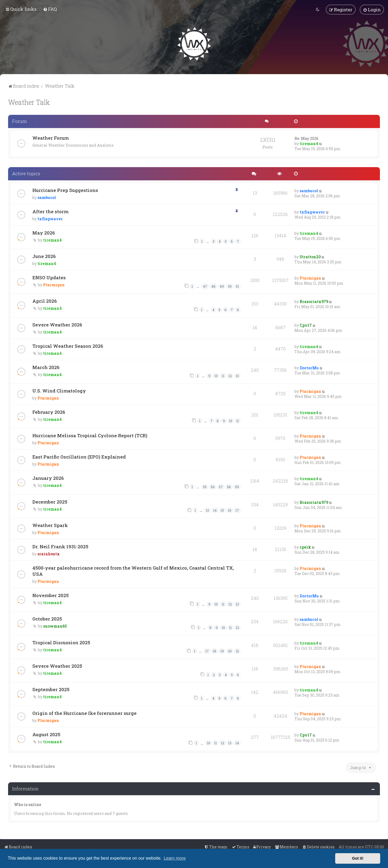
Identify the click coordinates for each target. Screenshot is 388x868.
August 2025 (46, 734)
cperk (305, 547)
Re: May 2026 (306, 138)
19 (222, 651)
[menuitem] (50, 9)
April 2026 (45, 300)
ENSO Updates (49, 277)
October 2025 (47, 618)
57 (221, 486)
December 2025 (50, 501)
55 (205, 486)
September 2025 (51, 689)
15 (222, 510)
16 (230, 510)
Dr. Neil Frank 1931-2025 (60, 546)
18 (215, 651)
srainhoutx (49, 553)
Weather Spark (50, 525)
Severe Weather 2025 (57, 665)
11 (223, 375)
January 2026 (48, 478)
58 (229, 486)
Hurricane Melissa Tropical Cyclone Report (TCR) (90, 435)
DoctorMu (309, 367)
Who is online (28, 804)
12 (230, 375)
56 (213, 486)
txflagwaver (50, 218)
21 (237, 651)
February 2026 (49, 411)
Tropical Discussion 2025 (61, 642)
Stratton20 (310, 256)
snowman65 (55, 626)
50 (230, 286)
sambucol (47, 197)
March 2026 (46, 367)
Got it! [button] (358, 858)
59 (237, 486)
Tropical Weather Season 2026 (68, 345)
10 (216, 375)
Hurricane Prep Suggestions (65, 190)
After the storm (50, 211)
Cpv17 (306, 325)
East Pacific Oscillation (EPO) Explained (79, 456)
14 (215, 510)
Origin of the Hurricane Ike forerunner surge (84, 713)
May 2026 (44, 232)
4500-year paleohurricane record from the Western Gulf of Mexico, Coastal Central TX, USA (133, 570)
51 (237, 286)
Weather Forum (51, 137)
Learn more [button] (175, 858)
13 (237, 375)
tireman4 (309, 143)
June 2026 (44, 256)
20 (230, 651)
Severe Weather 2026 (57, 324)
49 (222, 286)
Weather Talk (29, 102)
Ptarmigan (54, 284)
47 (205, 286)
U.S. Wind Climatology (59, 390)
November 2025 (51, 595)
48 (213, 286)
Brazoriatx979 (314, 301)
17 (237, 510)
